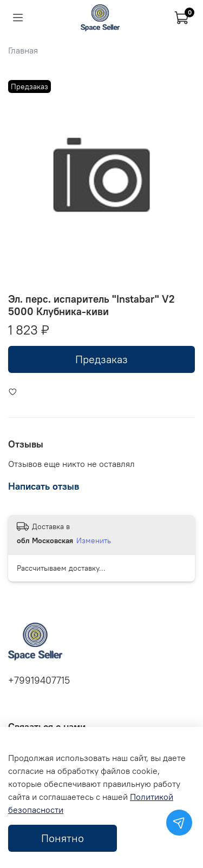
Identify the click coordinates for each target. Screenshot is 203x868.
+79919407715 (39, 680)
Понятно (63, 838)
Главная (23, 50)
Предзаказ (101, 359)
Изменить (94, 540)
